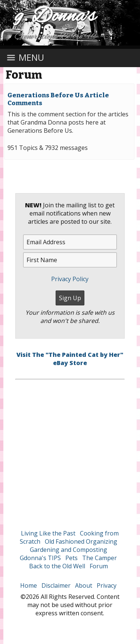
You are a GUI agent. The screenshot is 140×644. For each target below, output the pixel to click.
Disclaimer (56, 585)
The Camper (99, 558)
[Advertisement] (70, 450)
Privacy (107, 585)
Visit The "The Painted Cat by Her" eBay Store (70, 359)
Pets (71, 558)
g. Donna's (55, 17)
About (84, 585)
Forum (24, 75)
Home (29, 585)
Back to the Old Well (57, 566)
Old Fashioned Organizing (81, 541)
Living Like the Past (48, 533)
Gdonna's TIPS (40, 558)
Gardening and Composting (69, 550)
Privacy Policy (70, 279)
